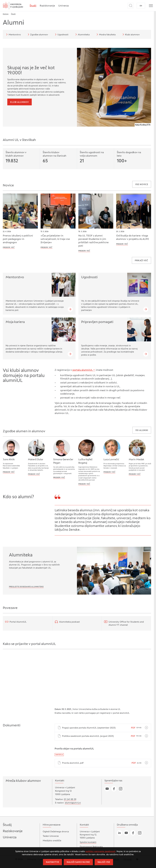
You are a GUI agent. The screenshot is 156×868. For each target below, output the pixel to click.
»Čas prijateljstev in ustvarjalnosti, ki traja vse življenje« (55, 239)
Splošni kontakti (88, 842)
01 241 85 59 (70, 799)
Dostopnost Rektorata (91, 847)
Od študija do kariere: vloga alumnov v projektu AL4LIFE (132, 238)
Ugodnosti (61, 34)
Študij (33, 6)
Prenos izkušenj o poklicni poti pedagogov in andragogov (18, 239)
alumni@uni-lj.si (73, 803)
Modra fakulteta (106, 34)
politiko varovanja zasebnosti (100, 852)
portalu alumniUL (83, 370)
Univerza (63, 6)
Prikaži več (141, 261)
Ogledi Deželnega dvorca (56, 832)
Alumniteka (82, 34)
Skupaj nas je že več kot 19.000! (31, 71)
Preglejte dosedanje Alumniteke (26, 587)
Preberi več (9, 248)
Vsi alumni (142, 430)
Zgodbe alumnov (37, 34)
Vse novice (142, 185)
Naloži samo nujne (78, 862)
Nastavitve (52, 862)
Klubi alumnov (131, 34)
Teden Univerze (51, 836)
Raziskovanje (47, 6)
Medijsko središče (52, 841)
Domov (6, 14)
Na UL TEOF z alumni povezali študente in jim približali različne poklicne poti (93, 241)
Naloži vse (104, 862)
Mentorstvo (13, 34)
